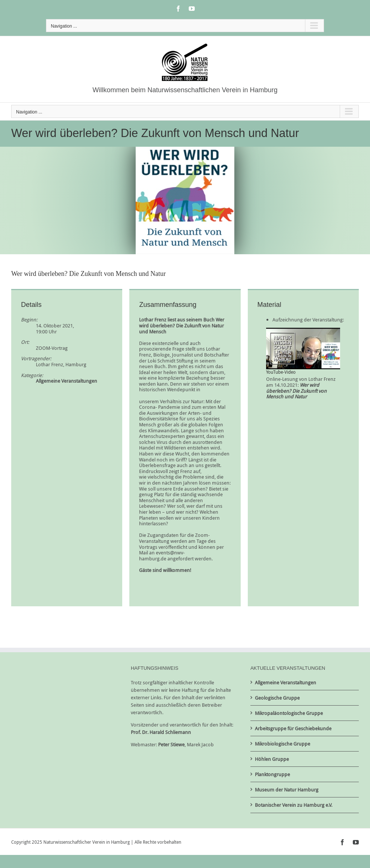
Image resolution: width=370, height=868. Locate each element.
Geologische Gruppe (277, 698)
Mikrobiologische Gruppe (283, 744)
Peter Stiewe (171, 744)
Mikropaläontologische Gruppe (289, 713)
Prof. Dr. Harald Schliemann (161, 732)
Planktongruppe (272, 774)
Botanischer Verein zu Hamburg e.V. (294, 805)
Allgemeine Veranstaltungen (67, 381)
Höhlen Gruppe (272, 759)
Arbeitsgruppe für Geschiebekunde (293, 728)
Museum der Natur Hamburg (287, 790)
